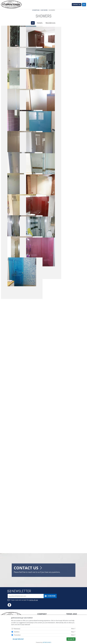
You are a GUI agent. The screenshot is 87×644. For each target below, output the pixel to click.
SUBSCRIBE (50, 596)
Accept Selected (18, 639)
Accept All (71, 639)
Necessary (17, 629)
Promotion (17, 635)
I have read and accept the (24, 600)
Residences (50, 23)
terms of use (34, 600)
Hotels (40, 23)
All (33, 23)
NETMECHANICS (47, 642)
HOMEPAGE (36, 10)
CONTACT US (77, 4)
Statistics (17, 632)
